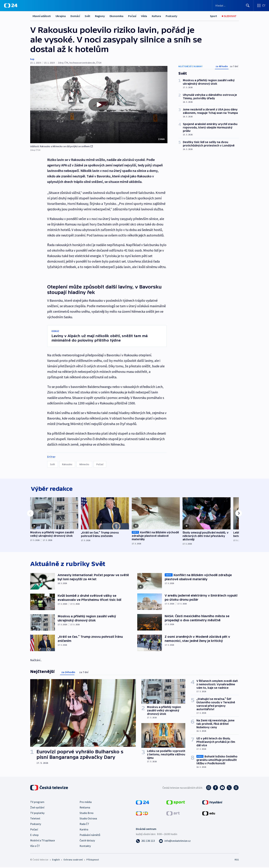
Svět (87, 16)
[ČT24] (11, 5)
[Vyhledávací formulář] (233, 5)
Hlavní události (42, 16)
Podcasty (171, 16)
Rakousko (67, 464)
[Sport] (214, 16)
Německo (84, 464)
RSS (237, 860)
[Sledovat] (229, 16)
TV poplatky (37, 814)
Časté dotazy (87, 841)
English (56, 860)
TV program (37, 803)
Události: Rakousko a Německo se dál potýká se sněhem (62, 146)
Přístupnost (93, 860)
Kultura (156, 16)
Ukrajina (61, 16)
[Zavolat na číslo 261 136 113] (145, 842)
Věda (144, 16)
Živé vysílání (37, 808)
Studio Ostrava (88, 819)
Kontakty (85, 847)
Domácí (75, 16)
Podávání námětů (90, 836)
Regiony (100, 16)
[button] (99, 105)
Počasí (132, 16)
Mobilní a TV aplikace (43, 841)
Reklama (85, 808)
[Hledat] (248, 5)
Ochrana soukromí (73, 860)
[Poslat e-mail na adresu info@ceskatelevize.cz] (175, 842)
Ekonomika (116, 16)
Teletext (35, 819)
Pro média (86, 803)
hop (32, 59)
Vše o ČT (35, 847)
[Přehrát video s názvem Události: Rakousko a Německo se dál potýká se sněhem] (99, 105)
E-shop (34, 836)
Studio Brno (87, 814)
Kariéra (84, 830)
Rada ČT (84, 825)
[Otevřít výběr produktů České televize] (261, 5)
